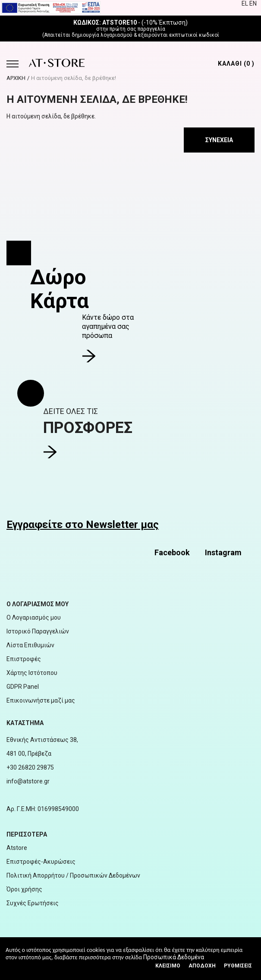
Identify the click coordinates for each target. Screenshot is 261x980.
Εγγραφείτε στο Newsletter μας (83, 525)
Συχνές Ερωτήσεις (33, 903)
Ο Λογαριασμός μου (34, 617)
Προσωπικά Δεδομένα (174, 957)
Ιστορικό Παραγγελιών (38, 631)
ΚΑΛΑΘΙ (236, 64)
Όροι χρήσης (24, 889)
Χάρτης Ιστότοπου (32, 673)
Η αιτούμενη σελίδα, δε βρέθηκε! (74, 78)
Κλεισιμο (168, 966)
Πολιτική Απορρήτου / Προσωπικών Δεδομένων (73, 875)
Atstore (17, 848)
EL (245, 3)
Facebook (172, 552)
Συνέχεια (219, 140)
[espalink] (51, 7)
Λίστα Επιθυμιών (30, 645)
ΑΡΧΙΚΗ (16, 78)
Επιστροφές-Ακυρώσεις (41, 862)
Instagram (223, 552)
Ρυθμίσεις (238, 966)
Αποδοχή (202, 966)
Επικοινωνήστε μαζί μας (41, 700)
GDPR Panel (23, 687)
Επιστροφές (24, 659)
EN (253, 3)
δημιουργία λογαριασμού (102, 35)
